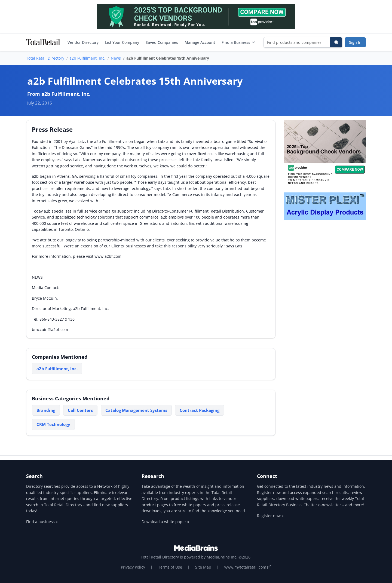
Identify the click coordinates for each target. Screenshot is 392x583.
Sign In (355, 42)
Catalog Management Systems (136, 410)
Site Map (203, 567)
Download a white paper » (165, 522)
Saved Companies (162, 42)
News (116, 58)
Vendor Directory (83, 42)
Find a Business (239, 42)
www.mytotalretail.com (248, 567)
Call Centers (80, 410)
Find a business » (42, 522)
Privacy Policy (133, 567)
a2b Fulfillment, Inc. (87, 58)
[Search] (336, 42)
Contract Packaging (200, 410)
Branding (46, 410)
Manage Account (200, 42)
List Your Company (122, 42)
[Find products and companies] (297, 42)
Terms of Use (170, 567)
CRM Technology (53, 424)
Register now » (270, 516)
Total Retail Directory (45, 58)
